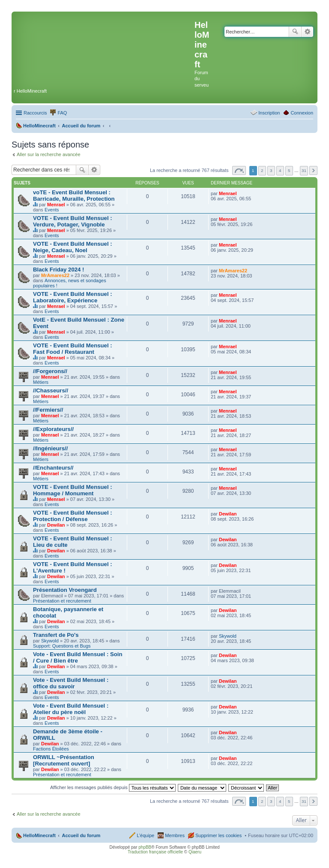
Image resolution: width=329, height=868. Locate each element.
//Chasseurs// (51, 390)
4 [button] (280, 170)
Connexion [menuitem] (302, 113)
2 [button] (262, 170)
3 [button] (271, 170)
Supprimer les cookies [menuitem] (218, 835)
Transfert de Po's (56, 635)
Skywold (50, 641)
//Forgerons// (50, 371)
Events (52, 210)
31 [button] (304, 170)
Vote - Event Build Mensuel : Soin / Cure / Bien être (78, 657)
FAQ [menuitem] (62, 113)
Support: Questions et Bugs (62, 646)
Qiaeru (195, 852)
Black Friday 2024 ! (59, 270)
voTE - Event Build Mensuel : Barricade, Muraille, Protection (74, 196)
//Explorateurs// (53, 429)
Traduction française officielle (155, 852)
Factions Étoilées (51, 749)
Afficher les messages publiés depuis (113, 787)
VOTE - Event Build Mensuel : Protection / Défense (73, 516)
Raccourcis (35, 113)
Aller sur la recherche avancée (49, 154)
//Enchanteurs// (53, 468)
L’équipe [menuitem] (145, 835)
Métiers (41, 382)
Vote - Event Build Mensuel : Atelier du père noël (71, 709)
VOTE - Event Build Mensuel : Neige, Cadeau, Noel (73, 247)
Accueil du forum (81, 835)
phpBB (145, 847)
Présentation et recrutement (62, 601)
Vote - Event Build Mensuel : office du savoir (71, 683)
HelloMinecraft (39, 835)
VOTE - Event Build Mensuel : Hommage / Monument (73, 490)
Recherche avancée (307, 32)
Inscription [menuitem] (269, 113)
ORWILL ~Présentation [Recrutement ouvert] (64, 760)
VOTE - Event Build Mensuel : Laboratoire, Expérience (73, 297)
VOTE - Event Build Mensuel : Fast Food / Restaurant (73, 349)
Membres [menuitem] (175, 835)
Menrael (56, 205)
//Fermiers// (48, 410)
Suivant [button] (313, 170)
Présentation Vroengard (65, 590)
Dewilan (56, 525)
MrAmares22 (55, 275)
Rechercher (295, 32)
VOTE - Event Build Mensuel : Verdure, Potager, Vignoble (73, 221)
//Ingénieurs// (50, 448)
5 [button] (289, 170)
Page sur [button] (239, 170)
